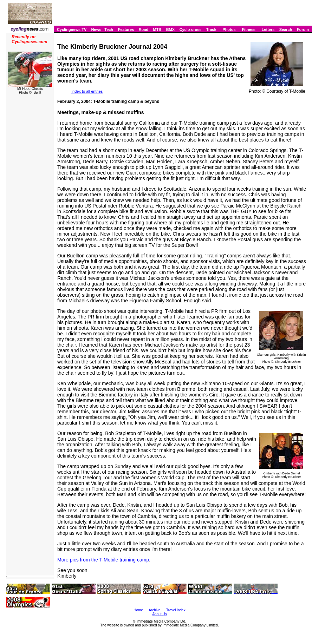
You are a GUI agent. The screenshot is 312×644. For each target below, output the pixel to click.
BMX (170, 29)
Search (286, 29)
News (96, 29)
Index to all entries (87, 91)
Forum (303, 29)
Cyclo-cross (190, 29)
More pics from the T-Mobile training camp (103, 560)
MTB (157, 29)
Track (211, 29)
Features (126, 29)
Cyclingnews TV (72, 29)
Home (138, 610)
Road (144, 29)
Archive (154, 610)
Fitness (249, 29)
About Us (159, 614)
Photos (229, 29)
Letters (268, 29)
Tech (109, 29)
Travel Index (176, 610)
